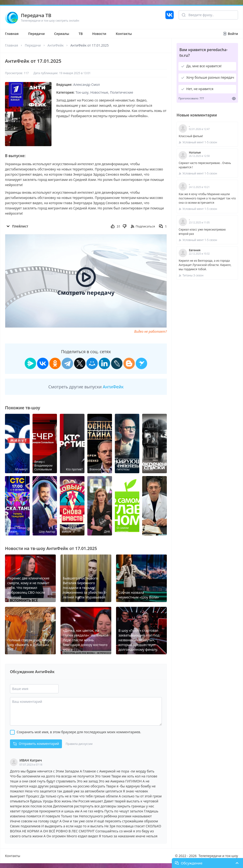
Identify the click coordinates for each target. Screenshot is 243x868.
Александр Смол (87, 84)
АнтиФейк (56, 45)
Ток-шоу (82, 92)
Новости (99, 34)
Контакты (124, 34)
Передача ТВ (36, 15)
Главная (12, 34)
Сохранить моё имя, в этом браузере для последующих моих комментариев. (79, 732)
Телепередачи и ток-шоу (218, 856)
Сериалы (62, 34)
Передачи (36, 34)
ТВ (81, 34)
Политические (122, 92)
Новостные (99, 92)
